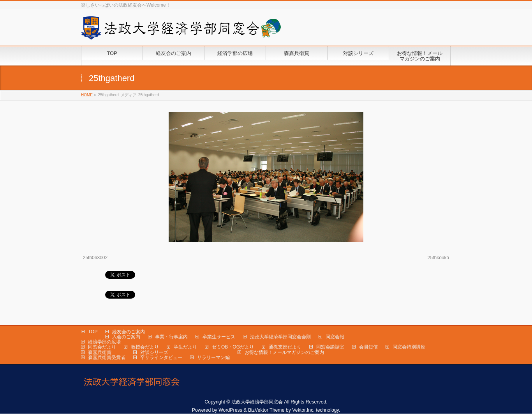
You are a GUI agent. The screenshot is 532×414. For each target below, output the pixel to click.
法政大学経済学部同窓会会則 (280, 337)
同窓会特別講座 (409, 347)
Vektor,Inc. (303, 410)
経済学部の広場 (104, 342)
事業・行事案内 (171, 337)
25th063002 (95, 258)
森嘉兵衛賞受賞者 (107, 357)
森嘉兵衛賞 (100, 352)
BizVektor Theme (266, 410)
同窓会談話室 (330, 347)
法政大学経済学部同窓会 (257, 402)
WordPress (230, 410)
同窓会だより (102, 347)
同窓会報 (335, 337)
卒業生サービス (219, 337)
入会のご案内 (126, 337)
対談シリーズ (154, 352)
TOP (93, 332)
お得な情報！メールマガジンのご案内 (284, 352)
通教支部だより (285, 347)
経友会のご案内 (129, 332)
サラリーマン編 (213, 357)
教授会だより (145, 347)
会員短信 (368, 347)
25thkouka (438, 258)
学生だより (185, 347)
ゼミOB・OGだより (233, 347)
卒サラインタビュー (161, 357)
